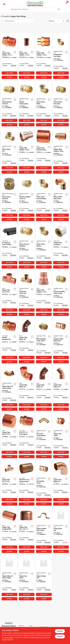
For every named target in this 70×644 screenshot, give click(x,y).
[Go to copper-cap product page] (61, 435)
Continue (60, 631)
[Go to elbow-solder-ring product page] (61, 198)
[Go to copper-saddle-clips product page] (44, 530)
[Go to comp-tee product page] (9, 151)
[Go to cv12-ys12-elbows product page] (44, 435)
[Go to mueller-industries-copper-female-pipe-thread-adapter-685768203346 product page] (26, 151)
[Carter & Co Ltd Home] (35, 4)
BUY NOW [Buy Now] (9, 77)
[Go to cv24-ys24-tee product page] (26, 293)
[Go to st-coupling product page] (44, 483)
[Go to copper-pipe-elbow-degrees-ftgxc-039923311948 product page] (61, 388)
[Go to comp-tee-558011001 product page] (61, 530)
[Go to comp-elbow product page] (44, 104)
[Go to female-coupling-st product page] (26, 198)
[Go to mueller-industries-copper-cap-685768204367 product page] (9, 435)
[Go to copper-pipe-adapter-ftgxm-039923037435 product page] (44, 56)
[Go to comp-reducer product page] (9, 104)
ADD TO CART (9, 73)
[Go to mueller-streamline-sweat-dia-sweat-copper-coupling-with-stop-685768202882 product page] (26, 483)
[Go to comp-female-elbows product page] (44, 198)
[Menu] (4, 4)
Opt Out (60, 636)
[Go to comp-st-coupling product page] (26, 246)
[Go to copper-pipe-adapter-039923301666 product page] (26, 56)
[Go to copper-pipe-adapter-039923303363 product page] (9, 56)
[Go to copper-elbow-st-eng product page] (9, 388)
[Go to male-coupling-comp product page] (44, 341)
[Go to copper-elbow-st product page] (9, 578)
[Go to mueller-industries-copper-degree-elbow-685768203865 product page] (44, 388)
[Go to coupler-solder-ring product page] (61, 341)
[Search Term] (35, 9)
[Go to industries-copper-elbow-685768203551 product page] (26, 388)
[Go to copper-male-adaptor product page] (61, 151)
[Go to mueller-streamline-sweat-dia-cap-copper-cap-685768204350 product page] (26, 530)
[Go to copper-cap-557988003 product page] (26, 578)
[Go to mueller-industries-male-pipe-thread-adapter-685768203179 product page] (9, 341)
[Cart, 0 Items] (66, 3)
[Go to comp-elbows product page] (44, 246)
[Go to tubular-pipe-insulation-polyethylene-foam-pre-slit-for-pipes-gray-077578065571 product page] (9, 246)
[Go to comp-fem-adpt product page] (61, 104)
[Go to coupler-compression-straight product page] (26, 104)
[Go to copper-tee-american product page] (9, 483)
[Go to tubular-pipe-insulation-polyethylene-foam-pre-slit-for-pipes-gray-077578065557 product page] (61, 246)
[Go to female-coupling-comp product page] (61, 293)
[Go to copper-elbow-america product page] (26, 341)
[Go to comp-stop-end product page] (9, 198)
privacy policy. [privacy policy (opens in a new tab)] (9, 638)
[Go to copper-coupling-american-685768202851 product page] (9, 530)
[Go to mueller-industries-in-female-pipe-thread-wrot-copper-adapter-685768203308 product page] (44, 293)
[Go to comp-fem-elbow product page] (61, 56)
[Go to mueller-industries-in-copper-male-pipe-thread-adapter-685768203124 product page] (26, 435)
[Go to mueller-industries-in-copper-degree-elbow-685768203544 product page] (61, 483)
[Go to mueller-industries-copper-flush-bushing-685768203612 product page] (44, 151)
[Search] (59, 9)
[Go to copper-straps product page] (44, 578)
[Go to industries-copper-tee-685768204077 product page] (9, 293)
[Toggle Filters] (68, 21)
